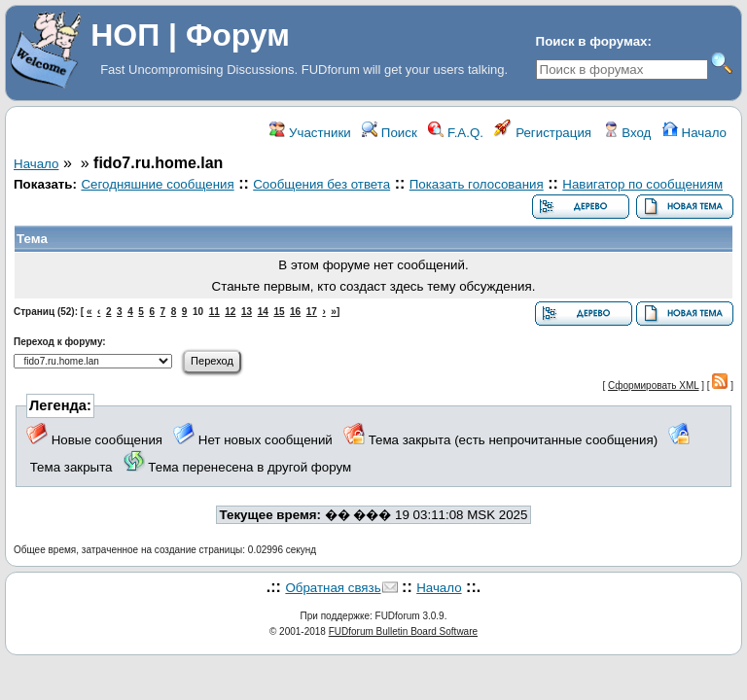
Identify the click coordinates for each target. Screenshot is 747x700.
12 (230, 312)
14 (263, 312)
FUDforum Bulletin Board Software (403, 631)
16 (295, 312)
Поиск (390, 133)
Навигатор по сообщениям (642, 184)
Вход (627, 133)
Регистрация (543, 133)
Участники (310, 133)
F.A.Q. (456, 133)
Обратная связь (333, 588)
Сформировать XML (653, 385)
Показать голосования (477, 184)
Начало (694, 133)
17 (312, 312)
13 (247, 312)
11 (214, 312)
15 (279, 312)
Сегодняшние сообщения (157, 184)
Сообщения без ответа (321, 184)
